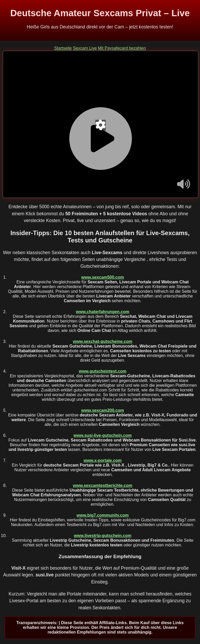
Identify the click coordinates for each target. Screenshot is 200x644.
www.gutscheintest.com (103, 371)
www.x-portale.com (103, 460)
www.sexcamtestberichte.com (103, 485)
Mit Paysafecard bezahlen (122, 48)
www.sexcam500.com (103, 277)
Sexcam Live (85, 48)
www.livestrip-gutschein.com (103, 536)
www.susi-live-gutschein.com (102, 435)
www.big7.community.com (103, 515)
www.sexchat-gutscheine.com (103, 341)
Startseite (63, 48)
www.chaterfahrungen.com (103, 312)
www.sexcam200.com (103, 410)
